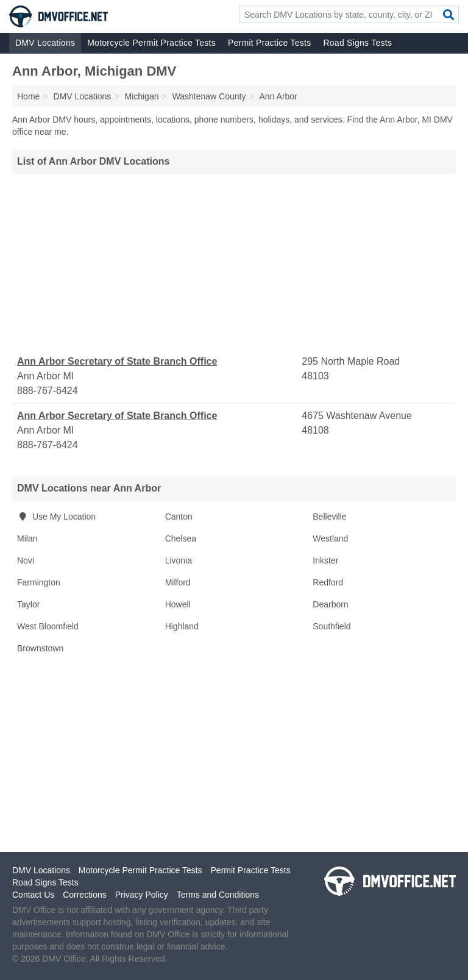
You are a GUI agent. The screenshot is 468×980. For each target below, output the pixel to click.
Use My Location (56, 517)
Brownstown (40, 648)
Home (28, 96)
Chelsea (181, 538)
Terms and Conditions (218, 895)
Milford (178, 582)
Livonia (179, 560)
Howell (178, 604)
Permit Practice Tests (269, 43)
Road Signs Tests (357, 43)
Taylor (28, 604)
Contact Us (33, 895)
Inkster (325, 560)
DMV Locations (45, 43)
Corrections (85, 895)
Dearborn (330, 604)
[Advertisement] (234, 264)
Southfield (331, 626)
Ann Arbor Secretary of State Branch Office (117, 361)
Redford (328, 582)
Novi (26, 560)
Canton (179, 517)
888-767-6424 (48, 391)
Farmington (39, 582)
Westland (330, 538)
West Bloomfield (48, 626)
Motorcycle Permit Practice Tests (151, 43)
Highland (182, 626)
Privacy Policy (142, 895)
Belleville (329, 517)
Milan (27, 538)
